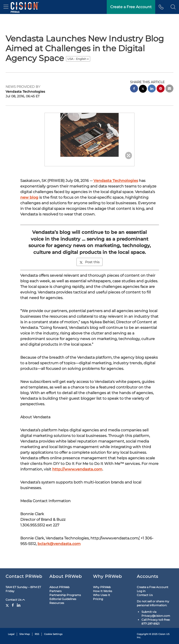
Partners (55, 591)
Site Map (25, 634)
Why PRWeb (102, 587)
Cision (162, 634)
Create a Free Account (153, 587)
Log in (141, 591)
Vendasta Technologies (116, 181)
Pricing (98, 599)
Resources (57, 603)
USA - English (78, 59)
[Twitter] (8, 605)
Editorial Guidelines (63, 599)
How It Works (103, 591)
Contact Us (15, 600)
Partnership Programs (65, 595)
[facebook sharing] (134, 89)
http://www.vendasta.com (77, 469)
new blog (29, 197)
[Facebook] (13, 605)
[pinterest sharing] (161, 89)
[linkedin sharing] (152, 89)
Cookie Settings (53, 634)
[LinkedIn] (19, 605)
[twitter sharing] (143, 89)
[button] (173, 7)
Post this (89, 262)
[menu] (6, 7)
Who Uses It (102, 595)
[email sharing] (169, 89)
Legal (11, 634)
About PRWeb (59, 587)
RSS (37, 634)
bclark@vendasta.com (59, 544)
